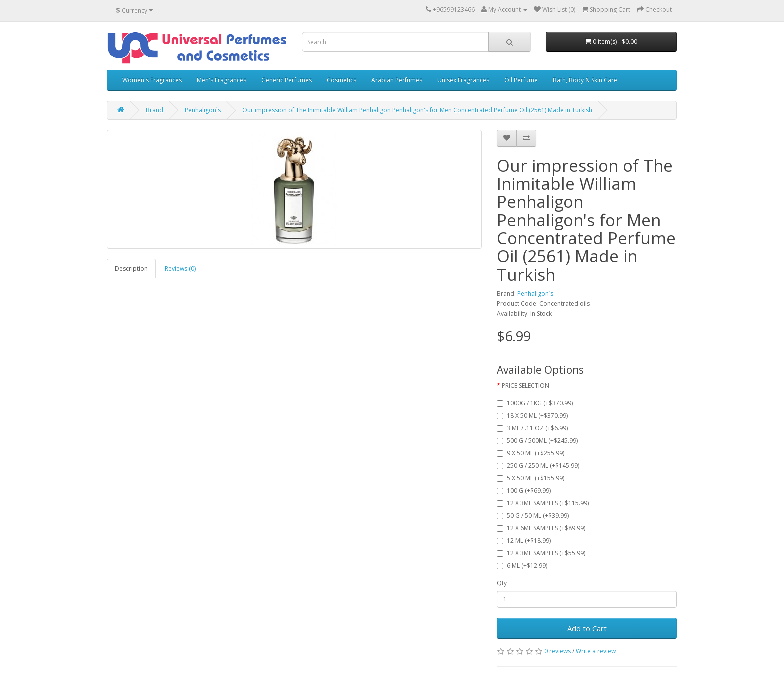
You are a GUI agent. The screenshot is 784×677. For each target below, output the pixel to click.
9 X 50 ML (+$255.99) (531, 453)
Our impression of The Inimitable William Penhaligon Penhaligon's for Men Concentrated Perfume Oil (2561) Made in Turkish (417, 110)
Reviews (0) (180, 269)
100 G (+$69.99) (524, 491)
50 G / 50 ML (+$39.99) (533, 516)
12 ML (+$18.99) (524, 541)
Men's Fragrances (222, 80)
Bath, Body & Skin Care (585, 80)
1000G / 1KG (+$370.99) (535, 403)
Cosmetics (342, 80)
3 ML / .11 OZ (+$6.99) (532, 428)
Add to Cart (587, 628)
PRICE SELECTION (526, 386)
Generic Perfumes (287, 80)
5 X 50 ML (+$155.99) (531, 478)
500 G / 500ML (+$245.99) (537, 441)
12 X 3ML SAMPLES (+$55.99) (541, 553)
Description (131, 269)
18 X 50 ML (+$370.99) (532, 416)
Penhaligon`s (203, 110)
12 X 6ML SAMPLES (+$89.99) (541, 528)
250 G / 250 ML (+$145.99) (538, 466)
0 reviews (558, 651)
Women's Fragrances (152, 80)
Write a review (596, 651)
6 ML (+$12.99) (522, 566)
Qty (502, 583)
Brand (155, 110)
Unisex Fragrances (463, 80)
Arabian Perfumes (397, 80)
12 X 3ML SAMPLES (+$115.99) (543, 503)
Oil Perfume (521, 80)
